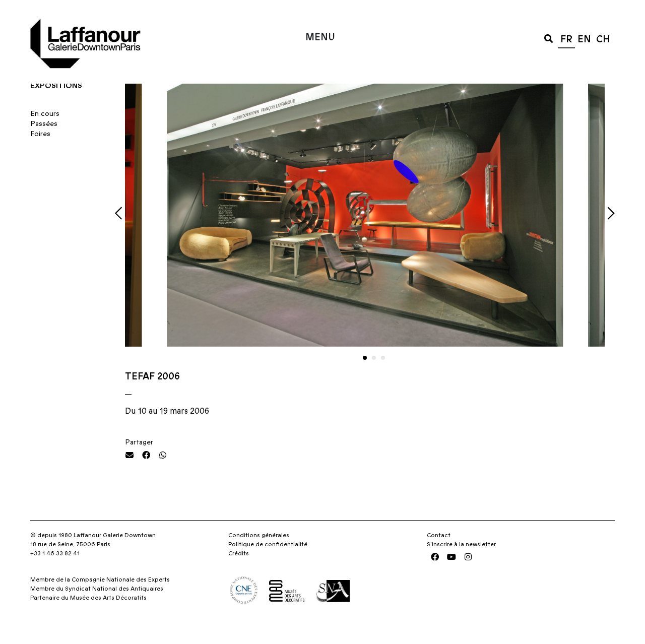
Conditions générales (259, 555)
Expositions (56, 105)
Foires (40, 153)
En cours (45, 133)
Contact (439, 555)
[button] (549, 38)
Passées (44, 143)
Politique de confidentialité (268, 564)
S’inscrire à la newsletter (461, 564)
